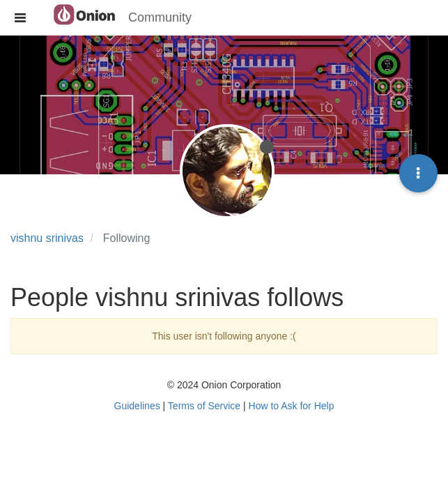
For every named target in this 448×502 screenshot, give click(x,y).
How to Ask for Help (292, 406)
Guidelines (137, 406)
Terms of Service (204, 406)
